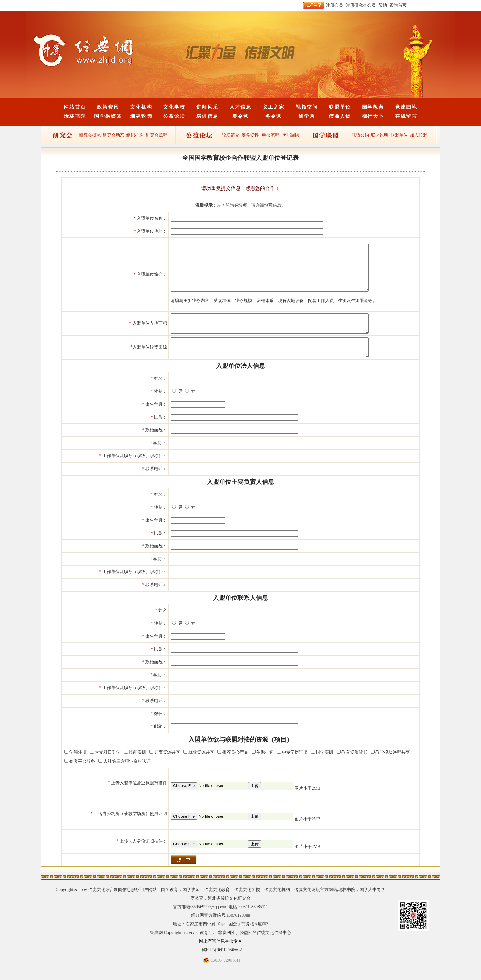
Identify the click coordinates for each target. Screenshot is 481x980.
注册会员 (334, 5)
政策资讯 (108, 107)
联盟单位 (340, 107)
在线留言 (406, 116)
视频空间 (307, 107)
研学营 (307, 116)
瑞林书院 (75, 116)
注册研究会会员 (361, 5)
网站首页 (75, 107)
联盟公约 (360, 135)
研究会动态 (114, 135)
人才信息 (240, 107)
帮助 (383, 5)
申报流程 (271, 135)
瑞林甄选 (141, 116)
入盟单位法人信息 (240, 382)
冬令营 (274, 116)
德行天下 (373, 116)
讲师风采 (207, 107)
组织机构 (135, 135)
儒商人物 (340, 116)
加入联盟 (418, 135)
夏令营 (240, 116)
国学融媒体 (108, 116)
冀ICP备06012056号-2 (222, 966)
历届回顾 (291, 135)
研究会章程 (156, 135)
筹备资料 (250, 135)
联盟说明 (380, 135)
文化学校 (174, 107)
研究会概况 (90, 135)
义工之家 (274, 107)
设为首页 (398, 5)
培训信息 (207, 116)
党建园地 (406, 107)
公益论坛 (174, 116)
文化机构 (141, 107)
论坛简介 (231, 135)
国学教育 (373, 107)
